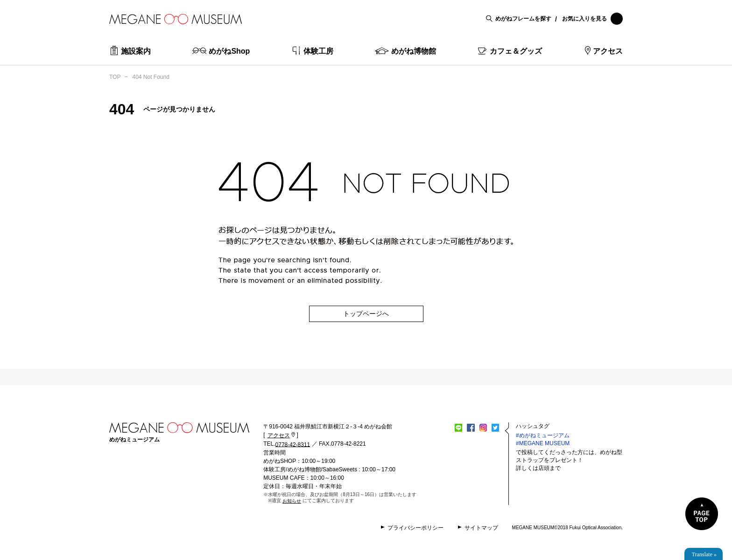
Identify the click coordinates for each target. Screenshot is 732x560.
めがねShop (229, 51)
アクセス (608, 51)
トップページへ (366, 314)
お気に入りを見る (592, 19)
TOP (115, 77)
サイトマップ (481, 528)
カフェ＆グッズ (516, 51)
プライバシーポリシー (415, 528)
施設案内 (136, 51)
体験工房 (318, 51)
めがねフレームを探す (523, 19)
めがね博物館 (414, 51)
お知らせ (292, 501)
